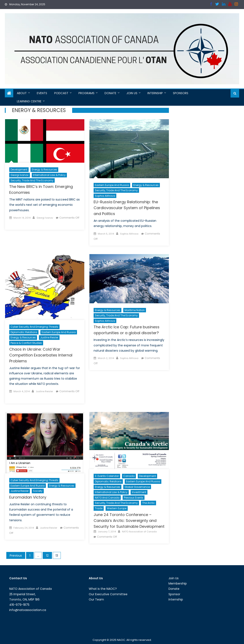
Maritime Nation (135, 310)
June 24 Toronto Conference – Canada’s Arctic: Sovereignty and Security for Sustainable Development (129, 521)
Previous (16, 556)
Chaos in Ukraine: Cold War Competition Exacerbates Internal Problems (41, 355)
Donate (110, 93)
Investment (139, 492)
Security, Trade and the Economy (32, 180)
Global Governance (137, 487)
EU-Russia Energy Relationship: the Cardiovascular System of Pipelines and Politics (127, 208)
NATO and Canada (107, 498)
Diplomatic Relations (24, 332)
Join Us (132, 93)
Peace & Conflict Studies (26, 343)
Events (42, 93)
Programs (86, 93)
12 (47, 556)
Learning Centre (29, 101)
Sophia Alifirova (105, 196)
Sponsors (181, 93)
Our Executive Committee (108, 594)
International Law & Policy (49, 175)
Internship (155, 93)
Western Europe (117, 508)
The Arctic (149, 503)
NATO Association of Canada (139, 532)
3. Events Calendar (107, 476)
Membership (178, 583)
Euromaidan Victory (28, 497)
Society (38, 491)
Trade (99, 508)
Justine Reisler (49, 337)
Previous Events (134, 498)
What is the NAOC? (103, 589)
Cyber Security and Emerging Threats (34, 327)
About (22, 93)
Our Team (96, 599)
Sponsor (174, 594)
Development (19, 170)
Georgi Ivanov (20, 175)
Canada (129, 476)
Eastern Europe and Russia (112, 185)
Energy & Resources (44, 170)
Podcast (61, 93)
